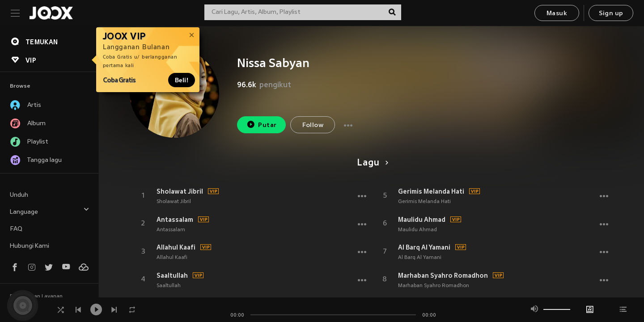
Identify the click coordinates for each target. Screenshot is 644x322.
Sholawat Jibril (180, 191)
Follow (313, 125)
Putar (262, 125)
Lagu (371, 163)
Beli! (182, 80)
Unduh (19, 195)
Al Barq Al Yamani (424, 247)
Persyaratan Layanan (36, 297)
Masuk (557, 14)
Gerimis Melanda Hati (431, 191)
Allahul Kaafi (176, 247)
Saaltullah (172, 275)
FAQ (16, 229)
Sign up (611, 14)
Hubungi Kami (30, 246)
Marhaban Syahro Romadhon (443, 275)
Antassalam (175, 220)
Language (50, 211)
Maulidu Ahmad (422, 220)
